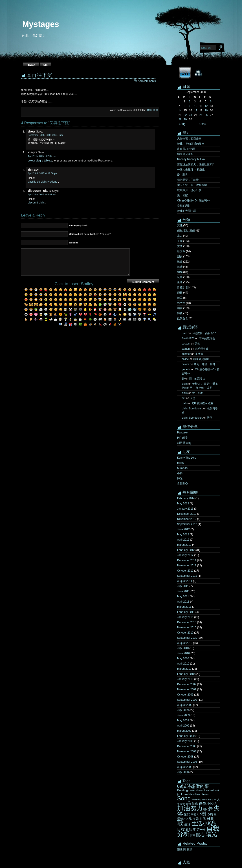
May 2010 (183, 658)
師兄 (180, 478)
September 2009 (187, 700)
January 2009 (185, 741)
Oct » (203, 124)
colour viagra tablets (40, 161)
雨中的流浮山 (207, 338)
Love (185, 794)
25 (201, 115)
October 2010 (185, 633)
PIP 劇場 (182, 438)
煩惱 (156, 110)
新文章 (181, 251)
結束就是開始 (185, 154)
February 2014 (186, 498)
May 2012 (183, 534)
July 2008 (183, 772)
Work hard (208, 800)
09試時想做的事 (193, 786)
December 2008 (187, 746)
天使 (198, 344)
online (185, 359)
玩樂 (180, 277)
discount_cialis (40, 191)
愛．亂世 (183, 175)
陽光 (211, 834)
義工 (180, 298)
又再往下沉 (39, 75)
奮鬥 (187, 814)
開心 (200, 835)
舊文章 (181, 303)
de (30, 170)
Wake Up (196, 800)
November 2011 (187, 565)
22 (185, 115)
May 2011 (183, 596)
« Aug (182, 124)
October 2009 (185, 695)
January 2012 (185, 555)
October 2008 (185, 757)
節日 (180, 293)
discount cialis (36, 203)
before (185, 364)
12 (206, 106)
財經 (193, 835)
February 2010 (186, 674)
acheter (186, 354)
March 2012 (184, 545)
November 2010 (187, 627)
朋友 (180, 256)
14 (180, 110)
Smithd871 (188, 338)
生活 (180, 282)
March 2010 (184, 669)
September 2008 (187, 762)
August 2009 (185, 705)
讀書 (180, 308)
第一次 (201, 830)
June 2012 (183, 529)
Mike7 (181, 463)
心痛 (210, 814)
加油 (184, 808)
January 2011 (185, 617)
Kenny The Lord (187, 458)
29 (185, 119)
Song (184, 798)
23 (190, 115)
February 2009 (186, 736)
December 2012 (187, 514)
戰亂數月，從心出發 (189, 190)
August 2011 (185, 581)
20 (183, 379)
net (184, 398)
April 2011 (183, 602)
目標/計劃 (183, 287)
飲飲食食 (183, 318)
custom (186, 344)
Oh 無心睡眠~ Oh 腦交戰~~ (194, 201)
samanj (186, 349)
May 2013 (183, 504)
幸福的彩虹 (184, 206)
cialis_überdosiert (192, 409)
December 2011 (187, 560)
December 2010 (187, 622)
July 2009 (183, 710)
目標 (181, 829)
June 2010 (183, 653)
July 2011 (183, 586)
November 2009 (187, 689)
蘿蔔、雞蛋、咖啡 (205, 364)
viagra (33, 152)
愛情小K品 (184, 819)
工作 (180, 241)
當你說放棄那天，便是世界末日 (196, 164)
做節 (183, 804)
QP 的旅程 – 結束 (203, 403)
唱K (205, 809)
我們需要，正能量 (188, 180)
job (179, 794)
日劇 (210, 819)
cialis (185, 384)
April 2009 (183, 726)
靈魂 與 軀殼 (185, 849)
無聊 (180, 267)
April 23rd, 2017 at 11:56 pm (43, 173)
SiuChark (183, 468)
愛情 (149, 110)
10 (196, 106)
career (192, 790)
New (191, 794)
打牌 (196, 819)
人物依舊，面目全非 (189, 139)
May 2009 (183, 720)
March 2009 (184, 731)
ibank (216, 790)
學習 (194, 815)
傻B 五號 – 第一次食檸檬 (192, 185)
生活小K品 (204, 824)
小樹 (201, 814)
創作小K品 (208, 804)
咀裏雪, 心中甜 (186, 149)
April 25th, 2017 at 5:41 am (42, 195)
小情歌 (199, 354)
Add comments (147, 81)
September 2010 (187, 638)
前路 (189, 804)
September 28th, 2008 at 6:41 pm (45, 135)
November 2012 (187, 519)
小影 (180, 473)
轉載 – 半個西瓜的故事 (191, 144)
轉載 (180, 313)
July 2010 (183, 648)
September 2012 (187, 524)
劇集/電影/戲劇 (186, 231)
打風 (203, 819)
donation (208, 790)
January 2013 (185, 509)
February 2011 (186, 612)
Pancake (182, 433)
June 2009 (183, 715)
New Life (200, 794)
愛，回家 (183, 195)
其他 (180, 225)
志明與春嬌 (202, 349)
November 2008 (187, 751)
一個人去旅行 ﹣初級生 (191, 170)
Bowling (183, 790)
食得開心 (183, 484)
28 (180, 119)
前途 (195, 804)
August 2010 (185, 643)
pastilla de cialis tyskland (43, 182)
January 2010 (185, 679)
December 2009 (187, 684)
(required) (78, 225)
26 (206, 115)
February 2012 (186, 550)
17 (196, 110)
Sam (184, 333)
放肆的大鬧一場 (187, 211)
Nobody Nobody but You (192, 159)
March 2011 (184, 607)
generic (186, 369)
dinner (200, 790)
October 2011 (185, 571)
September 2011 (187, 576)
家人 (180, 236)
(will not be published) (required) (90, 234)
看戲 (189, 830)
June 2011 (183, 591)
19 (206, 110)
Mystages (41, 24)
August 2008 (185, 767)
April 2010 (183, 664)
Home (31, 65)
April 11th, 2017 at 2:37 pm (42, 156)
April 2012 (183, 540)
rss (207, 794)
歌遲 (180, 262)
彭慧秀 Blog (184, 443)
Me (45, 65)
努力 (197, 808)
